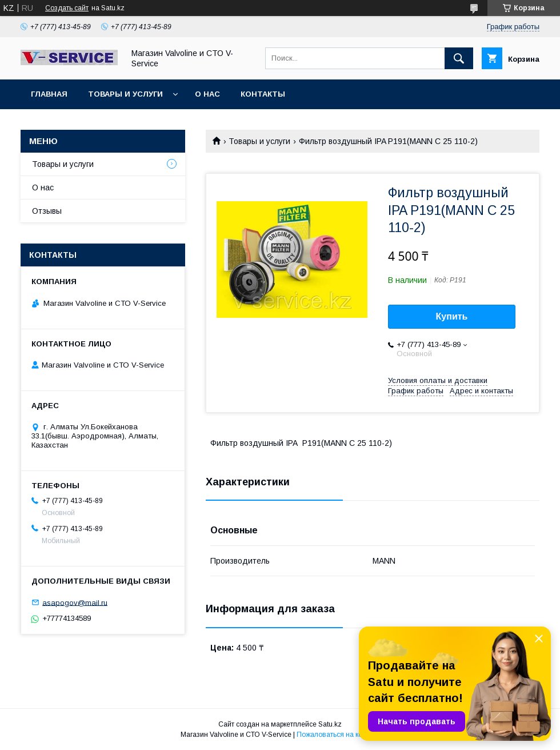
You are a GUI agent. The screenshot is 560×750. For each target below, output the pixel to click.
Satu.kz (330, 724)
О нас (207, 94)
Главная (49, 94)
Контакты (263, 94)
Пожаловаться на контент (338, 735)
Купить (452, 316)
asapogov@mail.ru (75, 602)
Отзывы (47, 211)
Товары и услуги (125, 94)
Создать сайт (67, 8)
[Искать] (459, 58)
